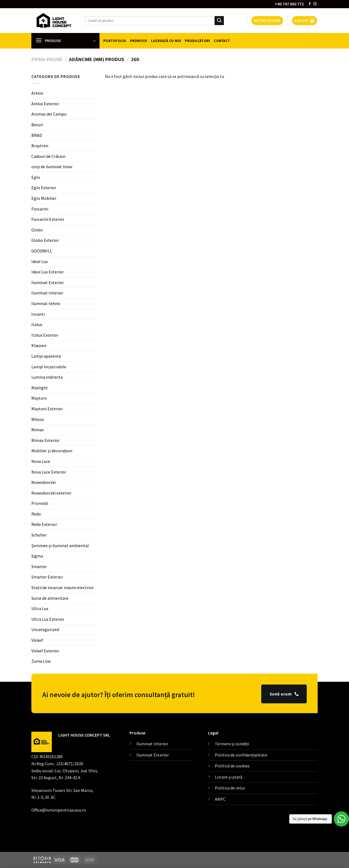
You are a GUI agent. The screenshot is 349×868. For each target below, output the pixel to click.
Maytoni (39, 398)
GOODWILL (42, 251)
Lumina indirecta (47, 377)
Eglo (36, 177)
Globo (37, 230)
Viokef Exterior (45, 651)
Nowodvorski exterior (51, 493)
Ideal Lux (40, 261)
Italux (37, 324)
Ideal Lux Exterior (48, 272)
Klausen (39, 345)
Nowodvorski (43, 482)
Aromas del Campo (49, 114)
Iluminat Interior (47, 293)
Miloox (38, 419)
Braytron (40, 146)
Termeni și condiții (232, 744)
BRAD (37, 135)
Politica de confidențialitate (241, 755)
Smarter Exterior (47, 577)
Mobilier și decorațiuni (52, 451)
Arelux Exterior (45, 104)
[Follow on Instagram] (315, 4)
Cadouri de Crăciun (48, 156)
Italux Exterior (45, 335)
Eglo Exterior (44, 188)
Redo (36, 514)
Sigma (37, 556)
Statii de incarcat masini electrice (62, 587)
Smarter (39, 566)
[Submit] (219, 21)
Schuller (39, 535)
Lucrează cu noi (166, 41)
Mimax (37, 430)
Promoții (139, 41)
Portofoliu (115, 41)
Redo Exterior (44, 524)
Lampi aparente (46, 356)
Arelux (37, 93)
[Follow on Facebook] (310, 4)
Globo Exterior (45, 240)
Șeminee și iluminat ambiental (60, 545)
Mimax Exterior (46, 440)
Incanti (38, 314)
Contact (222, 41)
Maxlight (40, 388)
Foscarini (40, 209)
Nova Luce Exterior (49, 472)
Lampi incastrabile (49, 367)
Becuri (37, 125)
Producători (197, 41)
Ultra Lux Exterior (48, 619)
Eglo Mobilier (44, 198)
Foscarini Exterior (48, 219)
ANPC (220, 799)
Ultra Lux (40, 608)
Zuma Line (41, 661)
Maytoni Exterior (47, 409)
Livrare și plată (229, 777)
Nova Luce (41, 461)
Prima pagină (47, 59)
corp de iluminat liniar (52, 167)
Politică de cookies (232, 766)
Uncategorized (45, 629)
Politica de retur (230, 788)
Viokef (37, 640)
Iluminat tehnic (46, 303)
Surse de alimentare (50, 598)
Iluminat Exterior (48, 282)
